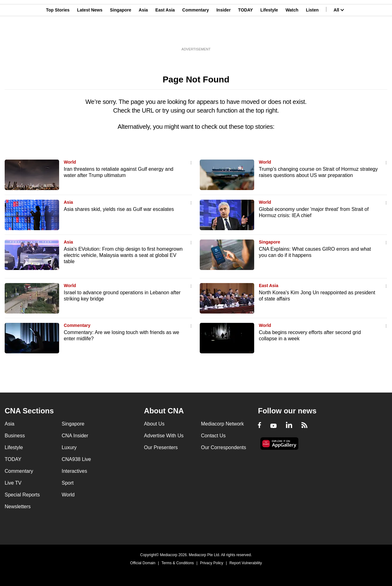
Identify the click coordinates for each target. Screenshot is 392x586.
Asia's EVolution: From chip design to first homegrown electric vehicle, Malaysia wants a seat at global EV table (123, 255)
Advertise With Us (164, 436)
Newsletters (18, 507)
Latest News (90, 35)
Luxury (69, 447)
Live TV (13, 483)
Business (15, 436)
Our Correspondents (224, 447)
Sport (68, 483)
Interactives (74, 471)
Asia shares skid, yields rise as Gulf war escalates (119, 209)
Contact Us (213, 436)
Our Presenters (161, 447)
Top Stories (58, 35)
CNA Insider (75, 436)
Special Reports (22, 495)
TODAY (245, 35)
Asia (143, 35)
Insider (223, 35)
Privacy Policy (212, 563)
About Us (154, 424)
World (70, 162)
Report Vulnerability (245, 563)
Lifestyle (269, 35)
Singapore (120, 35)
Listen (312, 35)
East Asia (165, 35)
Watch (292, 35)
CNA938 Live (76, 459)
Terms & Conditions (178, 563)
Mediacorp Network (222, 424)
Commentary (196, 35)
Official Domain (143, 563)
